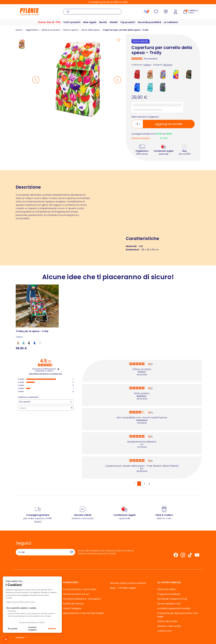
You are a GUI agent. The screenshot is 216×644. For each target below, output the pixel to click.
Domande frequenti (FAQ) (172, 599)
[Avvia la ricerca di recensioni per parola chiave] (72, 408)
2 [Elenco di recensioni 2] (144, 483)
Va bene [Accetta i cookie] (52, 629)
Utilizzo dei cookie (167, 621)
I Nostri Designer (72, 608)
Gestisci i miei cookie (169, 626)
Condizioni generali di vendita (174, 608)
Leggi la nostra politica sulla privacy (20, 602)
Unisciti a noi (164, 631)
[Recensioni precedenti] (134, 483)
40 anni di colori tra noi (76, 594)
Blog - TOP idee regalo (123, 588)
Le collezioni (171, 22)
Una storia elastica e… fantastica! (82, 599)
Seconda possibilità (149, 22)
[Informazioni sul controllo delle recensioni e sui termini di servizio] (58, 369)
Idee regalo (90, 22)
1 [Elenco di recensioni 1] (139, 483)
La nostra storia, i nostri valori (80, 589)
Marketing (12, 611)
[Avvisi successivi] (149, 484)
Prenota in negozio (141, 138)
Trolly (27, 198)
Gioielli (114, 22)
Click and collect (167, 589)
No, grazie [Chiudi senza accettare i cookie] (13, 629)
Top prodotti (128, 22)
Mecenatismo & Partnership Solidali (83, 613)
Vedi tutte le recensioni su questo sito (45, 374)
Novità (103, 22)
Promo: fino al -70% (49, 22)
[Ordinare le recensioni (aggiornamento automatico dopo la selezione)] (46, 402)
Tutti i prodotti (72, 22)
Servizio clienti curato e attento (128, 583)
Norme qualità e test (169, 604)
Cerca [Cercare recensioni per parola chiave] (44, 408)
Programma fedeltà (169, 594)
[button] (6, 639)
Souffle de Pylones (73, 604)
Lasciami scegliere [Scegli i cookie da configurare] (32, 629)
